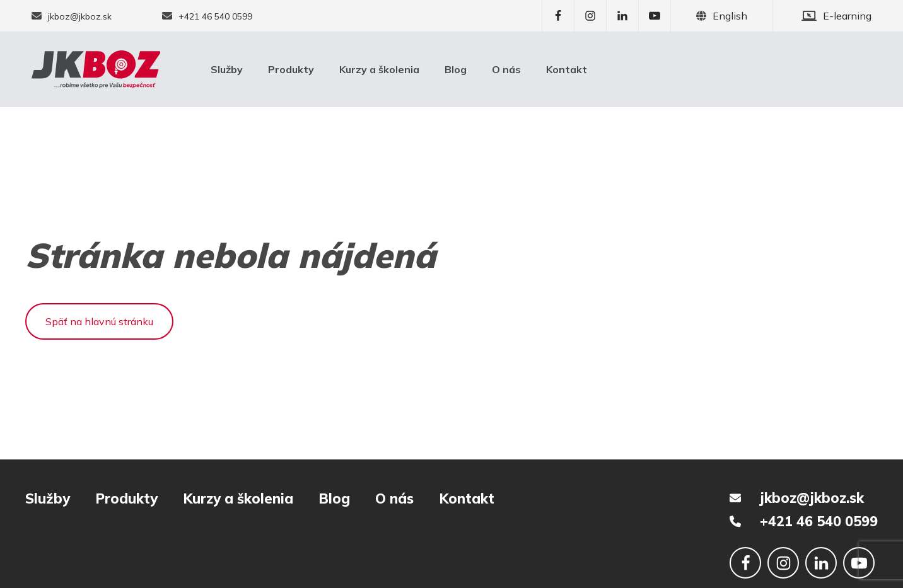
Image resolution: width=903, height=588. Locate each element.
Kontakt (567, 69)
